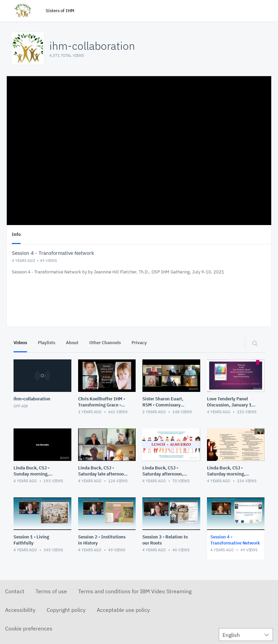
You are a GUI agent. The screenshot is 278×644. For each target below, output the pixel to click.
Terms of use (51, 591)
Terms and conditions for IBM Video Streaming (135, 591)
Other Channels (105, 343)
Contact (15, 591)
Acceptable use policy (123, 610)
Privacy (139, 343)
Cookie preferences (29, 628)
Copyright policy (66, 610)
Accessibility (20, 610)
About (72, 343)
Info (16, 234)
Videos (20, 343)
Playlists (47, 343)
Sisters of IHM (60, 11)
